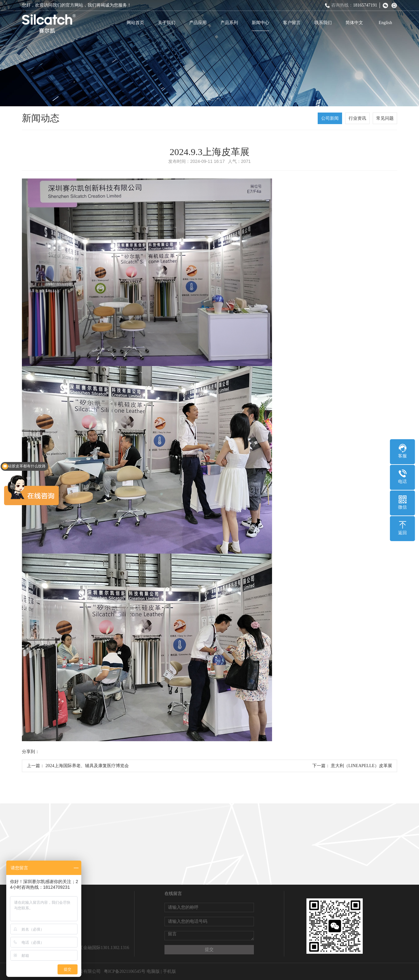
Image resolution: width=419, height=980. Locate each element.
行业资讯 (357, 118)
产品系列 (229, 23)
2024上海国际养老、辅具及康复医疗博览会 (87, 766)
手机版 (169, 971)
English (385, 23)
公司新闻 (330, 118)
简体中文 (354, 23)
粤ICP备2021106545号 (125, 971)
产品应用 (198, 23)
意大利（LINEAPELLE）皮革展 (361, 766)
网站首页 (135, 23)
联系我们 (323, 23)
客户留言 (292, 23)
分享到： (31, 752)
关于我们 (167, 23)
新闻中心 (260, 23)
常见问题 (385, 118)
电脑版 (153, 971)
